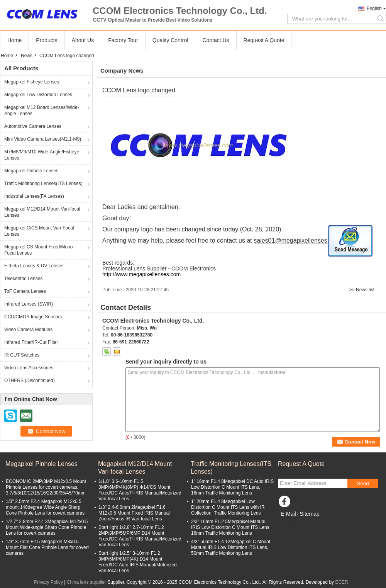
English (374, 8)
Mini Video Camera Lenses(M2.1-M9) (43, 139)
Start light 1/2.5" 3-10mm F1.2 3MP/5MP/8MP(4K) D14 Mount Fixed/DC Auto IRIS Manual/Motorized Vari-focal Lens (138, 562)
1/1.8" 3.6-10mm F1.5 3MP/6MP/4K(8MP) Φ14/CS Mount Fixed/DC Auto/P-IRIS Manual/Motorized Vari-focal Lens (140, 490)
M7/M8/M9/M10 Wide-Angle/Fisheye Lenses (42, 155)
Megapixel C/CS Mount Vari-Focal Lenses (39, 231)
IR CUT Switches (22, 355)
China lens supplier (86, 582)
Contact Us (216, 40)
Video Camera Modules (28, 330)
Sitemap (309, 514)
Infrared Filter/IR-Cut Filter (31, 342)
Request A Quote (264, 40)
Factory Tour (123, 40)
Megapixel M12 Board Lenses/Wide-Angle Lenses (41, 110)
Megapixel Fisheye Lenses (32, 82)
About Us (83, 40)
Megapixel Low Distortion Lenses (38, 95)
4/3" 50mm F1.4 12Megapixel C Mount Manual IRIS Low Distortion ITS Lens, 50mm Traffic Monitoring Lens (231, 547)
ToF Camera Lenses (25, 291)
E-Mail (288, 514)
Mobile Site (292, 523)
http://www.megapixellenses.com (141, 274)
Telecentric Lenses (23, 279)
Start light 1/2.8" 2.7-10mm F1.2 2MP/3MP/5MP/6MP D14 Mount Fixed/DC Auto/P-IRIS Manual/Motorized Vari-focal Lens (140, 536)
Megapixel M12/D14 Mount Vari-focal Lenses (42, 212)
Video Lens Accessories (29, 368)
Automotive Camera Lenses (33, 126)
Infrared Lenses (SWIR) (29, 304)
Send (363, 483)
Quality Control (170, 40)
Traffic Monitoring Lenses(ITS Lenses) (43, 184)
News (27, 56)
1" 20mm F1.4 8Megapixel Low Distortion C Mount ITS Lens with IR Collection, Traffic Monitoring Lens (228, 507)
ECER (341, 582)
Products (47, 40)
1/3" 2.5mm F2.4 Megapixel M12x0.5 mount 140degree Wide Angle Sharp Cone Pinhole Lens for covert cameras (45, 507)
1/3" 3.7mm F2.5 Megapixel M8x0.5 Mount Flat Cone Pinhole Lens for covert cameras (47, 547)
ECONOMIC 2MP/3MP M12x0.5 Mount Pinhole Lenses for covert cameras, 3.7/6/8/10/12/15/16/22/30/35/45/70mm (46, 487)
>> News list (362, 290)
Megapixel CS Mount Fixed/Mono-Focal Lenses (39, 250)
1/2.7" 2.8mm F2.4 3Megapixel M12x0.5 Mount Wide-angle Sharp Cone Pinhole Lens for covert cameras (47, 527)
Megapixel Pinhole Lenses (31, 171)
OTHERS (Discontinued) (30, 381)
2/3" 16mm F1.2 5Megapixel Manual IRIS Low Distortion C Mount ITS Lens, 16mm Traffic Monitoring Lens (231, 527)
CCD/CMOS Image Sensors (33, 317)
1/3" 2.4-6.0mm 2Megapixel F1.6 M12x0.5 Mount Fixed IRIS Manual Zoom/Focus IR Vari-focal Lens (134, 513)
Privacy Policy (48, 582)
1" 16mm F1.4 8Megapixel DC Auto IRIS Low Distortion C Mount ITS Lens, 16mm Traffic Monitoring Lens (232, 487)
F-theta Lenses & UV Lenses (34, 266)
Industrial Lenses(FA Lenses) (34, 196)
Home (14, 40)
